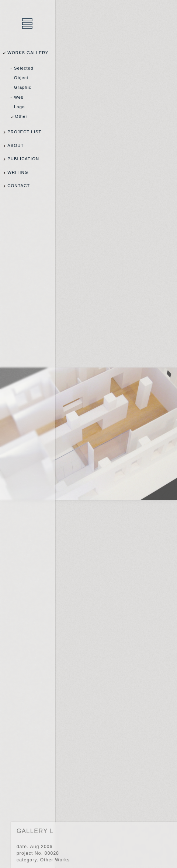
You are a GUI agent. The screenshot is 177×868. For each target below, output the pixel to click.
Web (19, 97)
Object (21, 78)
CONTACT (19, 186)
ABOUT (15, 145)
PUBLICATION (23, 159)
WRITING (18, 172)
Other (21, 116)
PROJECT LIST (24, 132)
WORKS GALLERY (28, 53)
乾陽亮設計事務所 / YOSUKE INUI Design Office (28, 24)
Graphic (23, 87)
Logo (19, 107)
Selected (24, 68)
